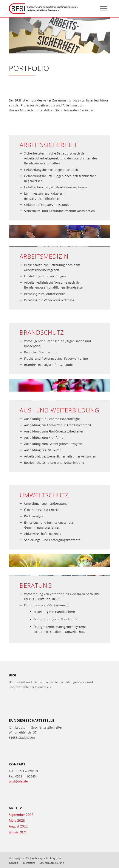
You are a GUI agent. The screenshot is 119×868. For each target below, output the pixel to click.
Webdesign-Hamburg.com (46, 858)
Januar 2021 (18, 832)
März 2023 (17, 820)
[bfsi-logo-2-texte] (49, 9)
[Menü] (104, 9)
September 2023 (21, 815)
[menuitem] (104, 9)
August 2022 (18, 826)
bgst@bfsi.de (18, 781)
